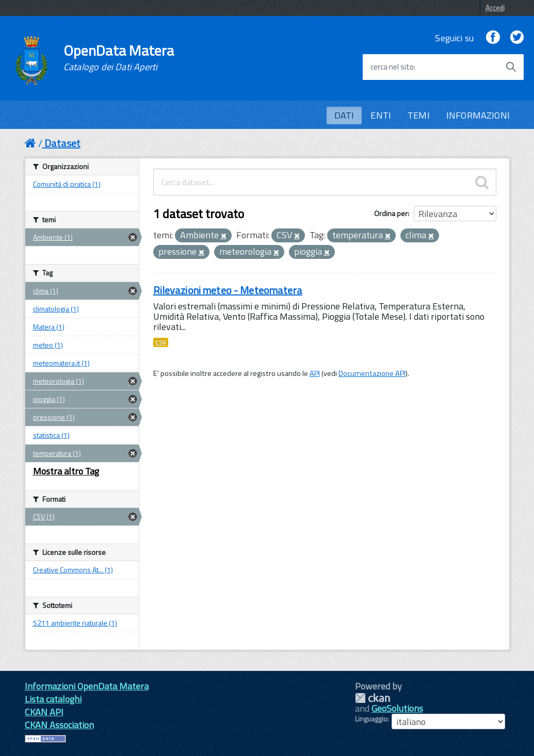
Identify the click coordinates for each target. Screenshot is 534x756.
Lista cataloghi (53, 699)
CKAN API (44, 712)
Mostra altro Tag (66, 471)
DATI (344, 115)
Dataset (62, 143)
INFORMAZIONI (478, 115)
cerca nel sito (392, 67)
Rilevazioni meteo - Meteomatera (228, 290)
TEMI (419, 115)
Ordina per (391, 213)
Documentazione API (372, 373)
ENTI (381, 115)
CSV (161, 342)
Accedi (495, 8)
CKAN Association (59, 725)
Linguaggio (371, 719)
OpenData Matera (119, 58)
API (315, 373)
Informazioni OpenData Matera (87, 686)
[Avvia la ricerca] (511, 67)
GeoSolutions (397, 708)
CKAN (373, 698)
